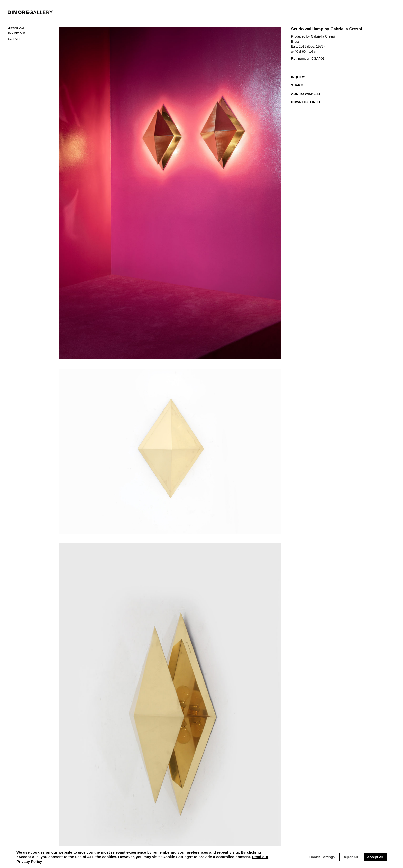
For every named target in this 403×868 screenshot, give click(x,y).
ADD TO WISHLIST (306, 94)
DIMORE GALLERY (30, 12)
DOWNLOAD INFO (306, 102)
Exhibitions (17, 33)
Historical (16, 28)
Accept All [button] (375, 857)
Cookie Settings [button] (322, 857)
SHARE (297, 85)
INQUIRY (298, 77)
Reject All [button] (350, 857)
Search (14, 39)
